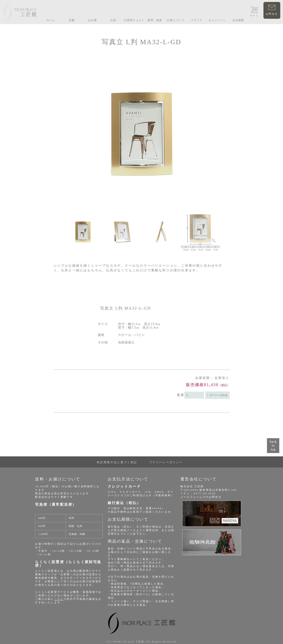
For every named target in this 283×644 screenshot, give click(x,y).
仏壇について (176, 20)
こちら (59, 599)
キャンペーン (217, 20)
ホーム (51, 20)
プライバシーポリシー (166, 462)
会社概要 (238, 20)
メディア (197, 20)
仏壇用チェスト (134, 20)
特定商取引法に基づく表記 (117, 462)
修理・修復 (155, 20)
